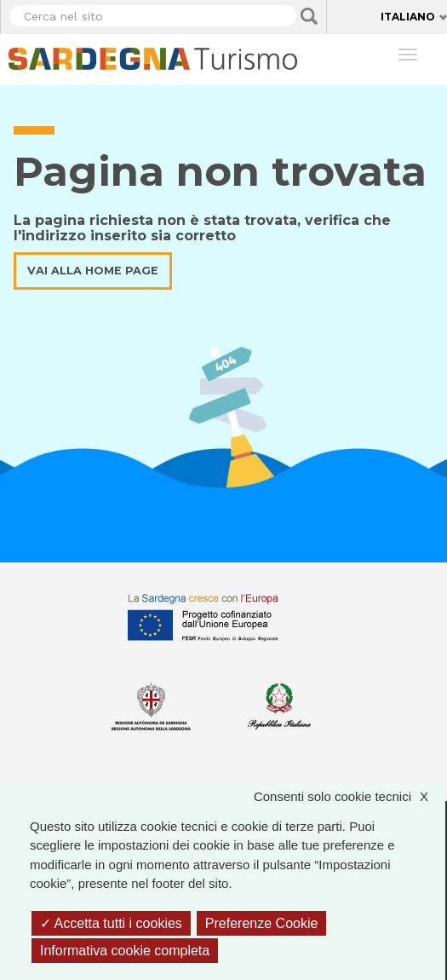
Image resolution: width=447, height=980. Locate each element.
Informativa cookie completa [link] (125, 951)
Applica (309, 16)
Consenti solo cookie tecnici (350, 797)
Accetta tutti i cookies (111, 923)
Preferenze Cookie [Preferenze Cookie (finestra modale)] (262, 923)
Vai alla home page (93, 271)
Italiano (408, 17)
